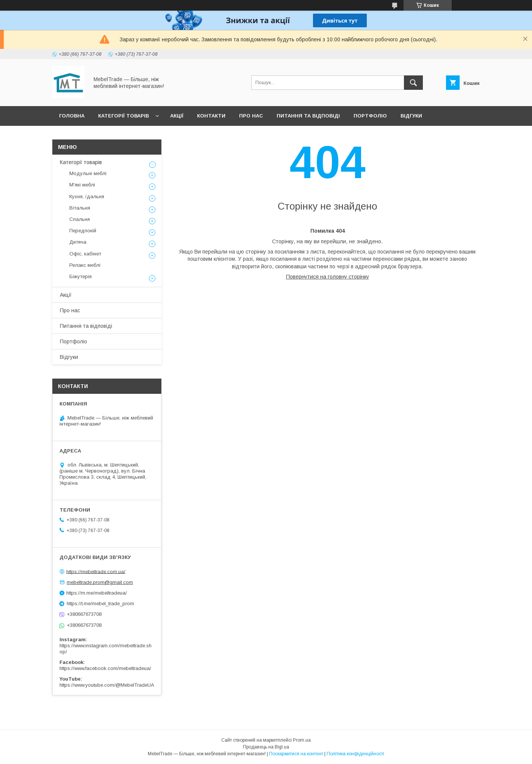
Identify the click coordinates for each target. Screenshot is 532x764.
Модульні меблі (88, 173)
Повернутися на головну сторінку (328, 277)
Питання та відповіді (308, 116)
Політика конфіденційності (355, 754)
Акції (177, 116)
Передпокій (83, 231)
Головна (72, 116)
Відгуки (411, 116)
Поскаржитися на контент (296, 754)
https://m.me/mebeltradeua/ (97, 593)
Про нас (251, 116)
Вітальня (80, 208)
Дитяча (78, 242)
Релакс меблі (85, 265)
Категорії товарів (124, 116)
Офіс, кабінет (85, 254)
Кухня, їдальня (87, 196)
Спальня (80, 219)
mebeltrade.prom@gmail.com (100, 582)
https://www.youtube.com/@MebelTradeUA (107, 685)
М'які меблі (82, 185)
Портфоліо (370, 116)
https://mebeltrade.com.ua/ (96, 571)
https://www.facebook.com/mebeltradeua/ (105, 668)
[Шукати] (413, 83)
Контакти (211, 116)
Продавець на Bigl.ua (266, 747)
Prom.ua (302, 740)
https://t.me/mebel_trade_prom (100, 604)
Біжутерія (81, 276)
